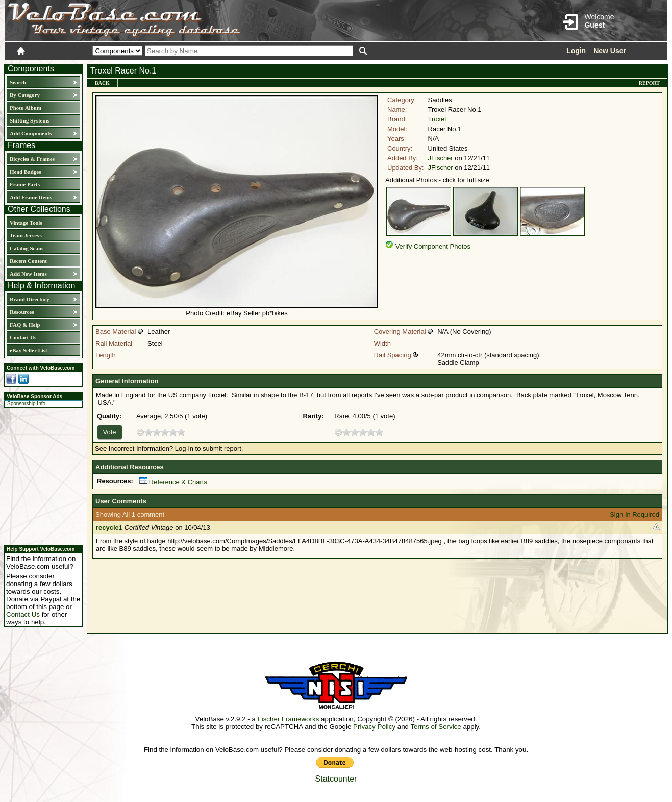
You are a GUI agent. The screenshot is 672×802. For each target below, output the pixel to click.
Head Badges (25, 172)
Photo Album (26, 108)
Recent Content (28, 261)
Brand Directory (30, 299)
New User (610, 51)
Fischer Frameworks (289, 719)
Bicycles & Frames (33, 159)
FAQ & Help (25, 325)
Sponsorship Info (26, 404)
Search (18, 82)
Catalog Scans (27, 248)
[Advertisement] (40, 475)
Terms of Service (435, 727)
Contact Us (23, 337)
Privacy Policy (374, 727)
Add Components (31, 133)
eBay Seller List (29, 350)
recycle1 (109, 528)
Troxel (437, 119)
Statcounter (336, 779)
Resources (22, 312)
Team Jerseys (26, 235)
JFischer (441, 158)
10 (181, 432)
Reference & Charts (173, 482)
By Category (25, 95)
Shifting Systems (30, 120)
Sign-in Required (634, 514)
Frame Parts (25, 184)
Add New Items (28, 274)
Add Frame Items (31, 197)
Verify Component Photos (433, 246)
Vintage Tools (26, 223)
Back (102, 83)
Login (576, 51)
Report (649, 83)
